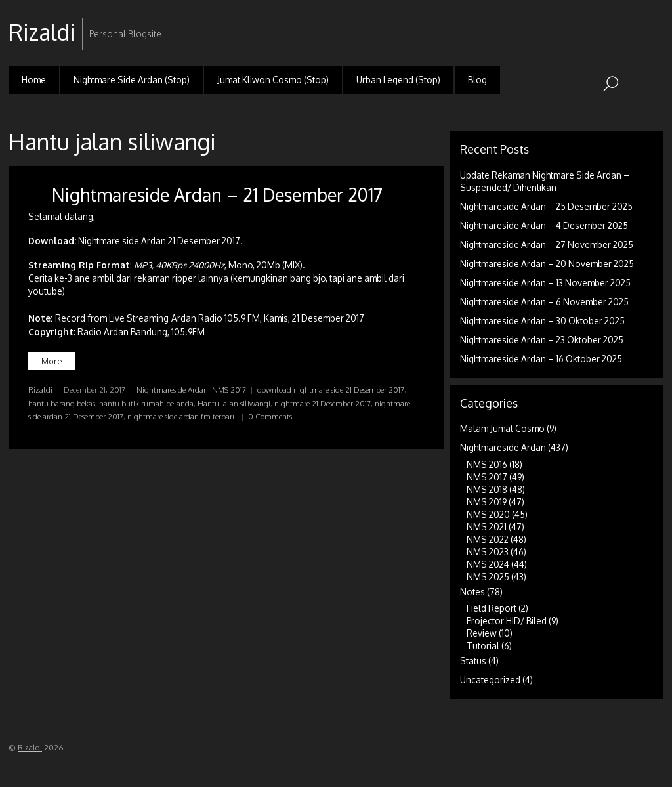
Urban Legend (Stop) (398, 80)
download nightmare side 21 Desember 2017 (331, 390)
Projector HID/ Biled (507, 621)
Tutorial (483, 646)
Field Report (492, 608)
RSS (652, 22)
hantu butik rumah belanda (146, 403)
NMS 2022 (488, 539)
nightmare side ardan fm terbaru (182, 416)
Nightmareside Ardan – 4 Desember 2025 (544, 225)
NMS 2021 (487, 527)
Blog (477, 80)
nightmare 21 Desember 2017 (323, 403)
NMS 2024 (488, 564)
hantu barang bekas (62, 403)
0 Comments (270, 416)
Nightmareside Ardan (172, 390)
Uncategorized (490, 680)
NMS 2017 (229, 390)
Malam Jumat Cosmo (502, 428)
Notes (472, 592)
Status (473, 661)
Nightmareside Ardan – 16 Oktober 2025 (541, 359)
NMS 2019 (487, 502)
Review (482, 633)
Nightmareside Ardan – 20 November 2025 (547, 264)
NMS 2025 (488, 577)
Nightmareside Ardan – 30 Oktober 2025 (542, 321)
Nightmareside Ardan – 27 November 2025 (547, 245)
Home (34, 80)
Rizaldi (40, 390)
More (52, 361)
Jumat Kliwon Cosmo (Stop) (273, 80)
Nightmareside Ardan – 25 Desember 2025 (546, 206)
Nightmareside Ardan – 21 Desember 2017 (217, 194)
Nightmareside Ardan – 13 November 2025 (545, 283)
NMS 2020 (488, 514)
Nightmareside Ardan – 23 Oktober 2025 (542, 340)
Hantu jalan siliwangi (234, 403)
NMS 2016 (487, 464)
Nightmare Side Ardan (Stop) (132, 80)
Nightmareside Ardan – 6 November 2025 (544, 302)
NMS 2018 (487, 489)
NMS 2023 (488, 552)
